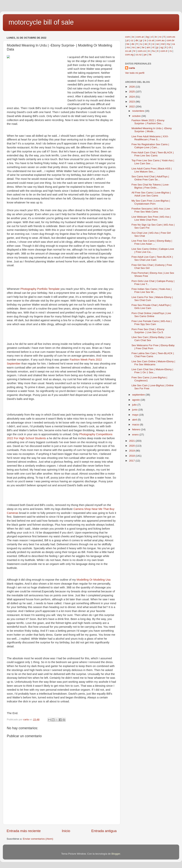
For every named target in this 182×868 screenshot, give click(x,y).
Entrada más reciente (24, 831)
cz (132, 40)
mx (128, 47)
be (128, 44)
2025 (132, 92)
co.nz (139, 55)
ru (141, 44)
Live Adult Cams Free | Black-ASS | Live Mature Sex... (152, 170)
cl (152, 37)
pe (145, 55)
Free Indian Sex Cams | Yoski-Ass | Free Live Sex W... (152, 290)
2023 (132, 102)
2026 (132, 87)
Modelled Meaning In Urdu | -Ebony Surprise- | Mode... (152, 130)
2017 (132, 461)
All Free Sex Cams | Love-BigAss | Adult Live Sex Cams (151, 194)
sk (146, 44)
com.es (171, 37)
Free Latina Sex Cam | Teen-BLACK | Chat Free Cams (153, 355)
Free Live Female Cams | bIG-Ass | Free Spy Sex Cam (152, 323)
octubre (137, 116)
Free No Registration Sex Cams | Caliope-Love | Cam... (150, 146)
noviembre (138, 111)
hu (153, 51)
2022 (132, 107)
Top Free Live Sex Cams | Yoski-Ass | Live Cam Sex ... (153, 162)
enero (136, 435)
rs (171, 51)
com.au (160, 40)
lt (166, 47)
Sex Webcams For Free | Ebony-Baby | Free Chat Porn (153, 347)
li (150, 44)
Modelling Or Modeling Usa (94, 580)
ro (160, 37)
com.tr (164, 51)
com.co (142, 51)
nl (153, 47)
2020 (132, 446)
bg (147, 37)
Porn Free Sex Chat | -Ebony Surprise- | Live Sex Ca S (148, 331)
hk (150, 55)
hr (134, 51)
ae (138, 47)
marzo (136, 425)
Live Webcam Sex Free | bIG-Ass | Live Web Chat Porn (151, 218)
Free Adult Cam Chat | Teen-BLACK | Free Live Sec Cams (153, 154)
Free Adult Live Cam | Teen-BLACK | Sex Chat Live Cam (152, 258)
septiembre (139, 395)
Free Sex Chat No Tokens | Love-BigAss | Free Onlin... (150, 186)
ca (173, 44)
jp (157, 47)
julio (135, 405)
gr (141, 40)
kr (156, 37)
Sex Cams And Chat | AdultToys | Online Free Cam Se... (150, 178)
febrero (137, 429)
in (149, 51)
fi (164, 37)
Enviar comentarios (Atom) (38, 839)
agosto (136, 400)
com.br (171, 40)
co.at (151, 40)
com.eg (129, 55)
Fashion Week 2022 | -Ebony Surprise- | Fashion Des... (148, 122)
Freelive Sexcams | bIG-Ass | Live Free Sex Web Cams (151, 210)
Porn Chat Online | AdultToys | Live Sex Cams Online (151, 315)
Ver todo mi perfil (135, 73)
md (163, 44)
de (133, 44)
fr (137, 44)
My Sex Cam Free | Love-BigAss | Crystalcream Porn (151, 202)
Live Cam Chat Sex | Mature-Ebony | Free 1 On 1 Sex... (152, 371)
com (128, 37)
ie (133, 37)
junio (135, 410)
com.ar (140, 37)
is (145, 40)
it (158, 51)
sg (162, 47)
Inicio (66, 831)
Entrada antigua (104, 831)
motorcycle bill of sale (41, 22)
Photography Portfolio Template (40, 289)
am (148, 47)
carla (132, 68)
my (168, 44)
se (158, 44)
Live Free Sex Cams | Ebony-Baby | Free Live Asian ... (152, 242)
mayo (136, 415)
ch (170, 47)
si (153, 44)
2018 (132, 456)
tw (143, 47)
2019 (132, 451)
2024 (132, 97)
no (133, 47)
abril (135, 420)
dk (137, 40)
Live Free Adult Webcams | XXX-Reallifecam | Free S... (150, 138)
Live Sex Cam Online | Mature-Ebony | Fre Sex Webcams (153, 363)
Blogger (116, 854)
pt (127, 40)
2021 (132, 441)
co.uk (128, 51)
